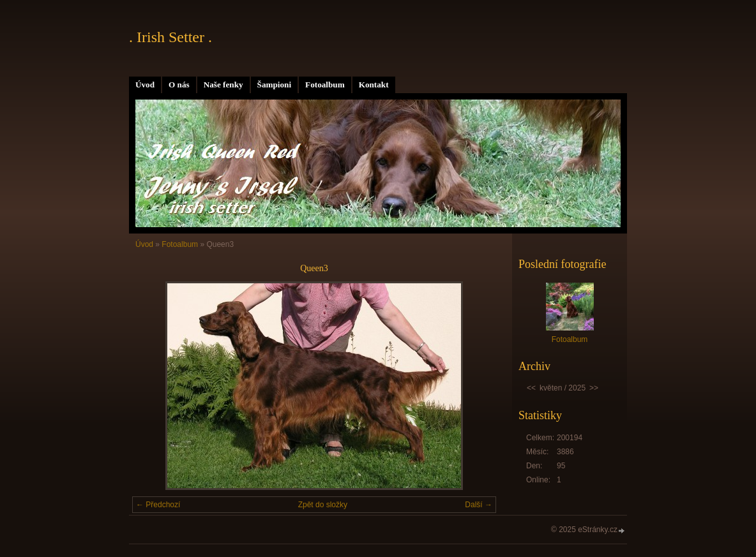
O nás (179, 85)
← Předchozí (158, 505)
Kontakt (374, 85)
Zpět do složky (323, 505)
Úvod (145, 85)
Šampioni (275, 85)
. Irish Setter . (170, 37)
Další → (479, 505)
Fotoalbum (325, 85)
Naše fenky (223, 85)
